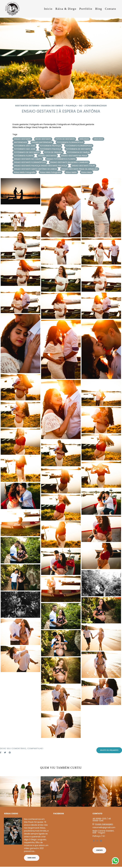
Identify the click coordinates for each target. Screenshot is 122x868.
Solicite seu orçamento (109, 750)
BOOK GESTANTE (43, 139)
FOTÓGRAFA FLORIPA (24, 156)
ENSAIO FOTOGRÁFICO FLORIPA (61, 159)
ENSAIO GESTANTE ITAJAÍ (83, 166)
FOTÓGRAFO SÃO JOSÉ (25, 149)
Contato (111, 9)
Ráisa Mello (71, 172)
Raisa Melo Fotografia (51, 172)
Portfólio (86, 9)
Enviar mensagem (104, 824)
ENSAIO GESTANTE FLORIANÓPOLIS (30, 162)
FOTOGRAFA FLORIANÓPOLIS (70, 142)
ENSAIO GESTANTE (22, 139)
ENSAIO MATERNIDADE (42, 142)
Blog (99, 9)
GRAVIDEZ (98, 139)
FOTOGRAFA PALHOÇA (50, 146)
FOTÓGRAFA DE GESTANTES (79, 149)
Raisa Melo (87, 172)
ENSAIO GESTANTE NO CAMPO (28, 159)
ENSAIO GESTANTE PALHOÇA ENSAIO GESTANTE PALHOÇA (41, 166)
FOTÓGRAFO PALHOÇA (51, 149)
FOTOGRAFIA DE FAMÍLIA (78, 152)
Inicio (48, 9)
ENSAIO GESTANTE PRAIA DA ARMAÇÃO (80, 169)
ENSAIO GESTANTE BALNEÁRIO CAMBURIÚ (69, 162)
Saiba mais (32, 858)
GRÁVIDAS (84, 139)
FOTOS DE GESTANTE (65, 139)
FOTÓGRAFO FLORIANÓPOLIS (79, 146)
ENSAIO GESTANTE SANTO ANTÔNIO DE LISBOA (35, 169)
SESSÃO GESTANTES (47, 156)
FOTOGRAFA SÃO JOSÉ (25, 146)
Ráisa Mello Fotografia (25, 172)
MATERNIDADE (20, 142)
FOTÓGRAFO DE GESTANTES (27, 152)
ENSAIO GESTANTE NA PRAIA (74, 156)
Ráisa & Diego (66, 9)
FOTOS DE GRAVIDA (53, 152)
